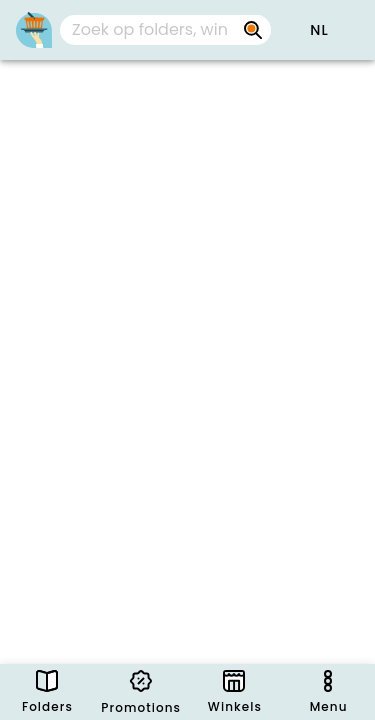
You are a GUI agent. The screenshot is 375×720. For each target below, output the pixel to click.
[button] (319, 30)
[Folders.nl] (34, 30)
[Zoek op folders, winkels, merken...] (253, 30)
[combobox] (165, 30)
